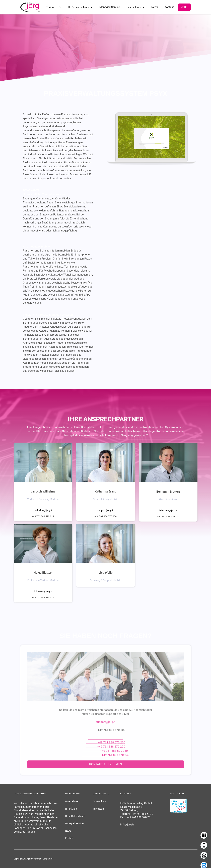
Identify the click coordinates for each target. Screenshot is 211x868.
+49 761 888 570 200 (111, 751)
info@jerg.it (127, 825)
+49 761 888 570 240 (116, 763)
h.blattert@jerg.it (43, 591)
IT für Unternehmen (79, 7)
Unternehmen (134, 7)
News (155, 7)
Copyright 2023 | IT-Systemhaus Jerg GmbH (33, 859)
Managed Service (110, 7)
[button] (53, 7)
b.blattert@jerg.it (168, 511)
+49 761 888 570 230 (114, 759)
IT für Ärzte (52, 7)
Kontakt (169, 7)
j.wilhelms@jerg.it (43, 510)
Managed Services (75, 823)
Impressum (99, 809)
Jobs (184, 7)
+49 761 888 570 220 (111, 755)
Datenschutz (99, 801)
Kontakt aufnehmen (106, 772)
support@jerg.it (105, 510)
